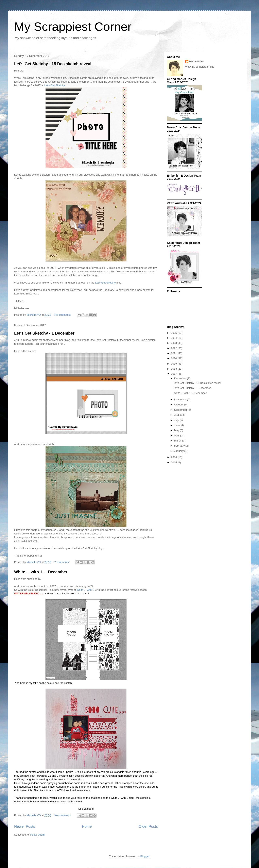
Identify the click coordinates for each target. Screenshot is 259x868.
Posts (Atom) (38, 835)
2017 (174, 374)
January (179, 451)
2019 (174, 364)
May (177, 430)
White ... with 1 (85, 590)
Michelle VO (197, 61)
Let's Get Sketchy (55, 85)
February (180, 446)
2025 (174, 333)
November (181, 399)
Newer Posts (25, 826)
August (179, 415)
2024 (174, 338)
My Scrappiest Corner (73, 27)
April (177, 436)
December (181, 378)
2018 (174, 369)
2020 (174, 358)
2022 (174, 348)
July (177, 420)
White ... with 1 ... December (41, 572)
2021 (174, 353)
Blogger (145, 856)
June (177, 425)
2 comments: (62, 562)
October (179, 405)
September (181, 410)
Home (87, 826)
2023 (174, 343)
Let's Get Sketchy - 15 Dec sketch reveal (53, 64)
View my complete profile (200, 67)
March (178, 441)
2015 (174, 462)
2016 (174, 457)
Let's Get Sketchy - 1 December (44, 333)
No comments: (63, 315)
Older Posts (148, 826)
